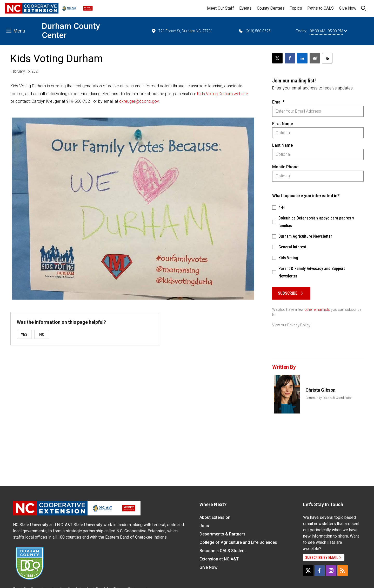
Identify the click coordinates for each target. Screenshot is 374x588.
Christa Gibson (320, 390)
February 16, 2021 (25, 71)
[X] (308, 571)
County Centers (271, 8)
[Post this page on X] (277, 58)
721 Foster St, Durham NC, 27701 (182, 31)
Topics (296, 8)
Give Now (348, 8)
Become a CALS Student (223, 551)
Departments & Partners (222, 534)
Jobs (204, 526)
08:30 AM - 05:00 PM (328, 31)
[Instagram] (331, 571)
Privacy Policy (299, 325)
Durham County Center (71, 31)
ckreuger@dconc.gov (139, 101)
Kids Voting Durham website (223, 94)
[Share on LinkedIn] (302, 58)
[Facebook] (320, 571)
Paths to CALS (320, 8)
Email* (278, 102)
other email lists (317, 309)
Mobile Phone (285, 167)
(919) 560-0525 (254, 31)
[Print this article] (327, 58)
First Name (283, 124)
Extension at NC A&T (219, 559)
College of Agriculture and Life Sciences (238, 542)
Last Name (282, 145)
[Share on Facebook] (290, 58)
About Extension (215, 517)
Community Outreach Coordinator (329, 398)
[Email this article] (315, 58)
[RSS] (343, 571)
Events (245, 8)
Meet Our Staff (221, 8)
